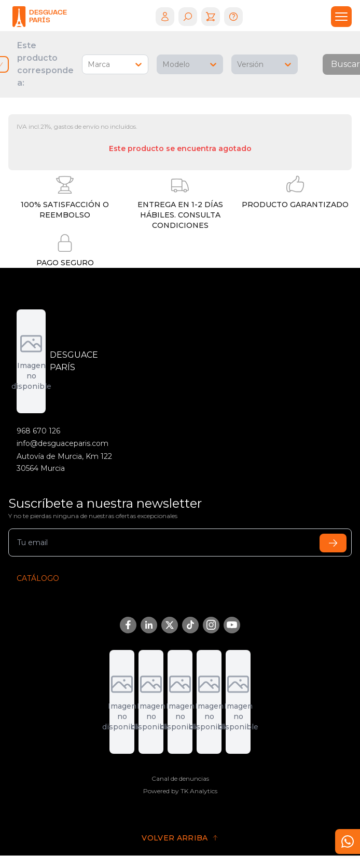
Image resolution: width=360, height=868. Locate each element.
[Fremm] (238, 702)
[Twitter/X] (170, 625)
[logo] (40, 17)
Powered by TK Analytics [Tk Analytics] (180, 791)
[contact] (348, 842)
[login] (165, 17)
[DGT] (151, 702)
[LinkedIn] (149, 625)
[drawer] (341, 17)
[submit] (333, 543)
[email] (180, 542)
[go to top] (180, 838)
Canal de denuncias (180, 778)
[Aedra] (180, 702)
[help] (233, 17)
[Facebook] (128, 625)
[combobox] (89, 64)
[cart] (211, 17)
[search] (188, 17)
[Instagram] (211, 625)
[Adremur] (122, 702)
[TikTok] (190, 625)
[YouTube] (232, 625)
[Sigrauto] (209, 702)
